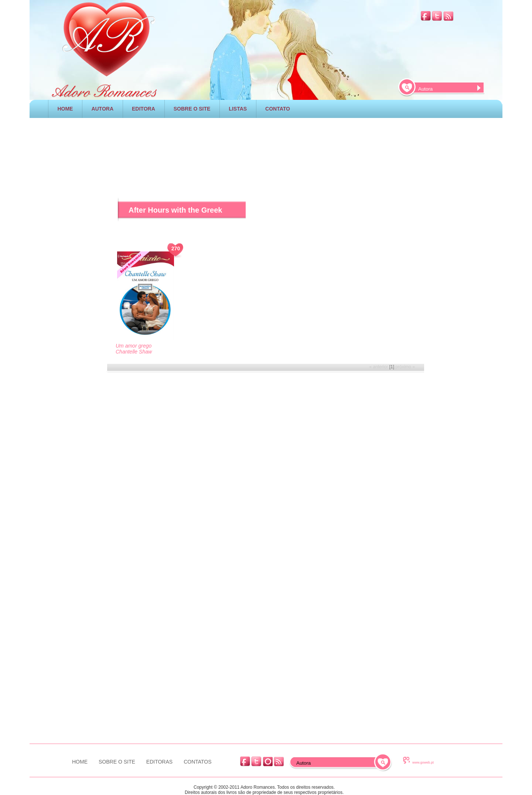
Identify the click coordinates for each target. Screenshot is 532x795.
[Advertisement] (266, 148)
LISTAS (238, 109)
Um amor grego (134, 346)
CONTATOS (197, 762)
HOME (65, 109)
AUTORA (102, 109)
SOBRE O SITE (192, 109)
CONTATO (278, 109)
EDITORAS (159, 762)
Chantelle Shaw (134, 352)
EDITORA (144, 109)
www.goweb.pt (423, 762)
